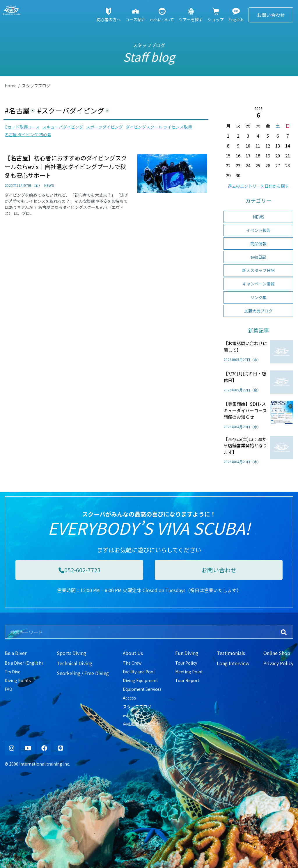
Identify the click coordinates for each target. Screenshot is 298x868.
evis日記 (258, 257)
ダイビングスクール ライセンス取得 (159, 127)
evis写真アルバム (139, 715)
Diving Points (18, 680)
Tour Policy (186, 663)
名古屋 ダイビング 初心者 (28, 134)
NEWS (259, 217)
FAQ (8, 689)
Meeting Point (189, 672)
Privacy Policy (278, 663)
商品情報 (258, 244)
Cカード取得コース (22, 127)
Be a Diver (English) (24, 663)
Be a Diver (16, 653)
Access (129, 698)
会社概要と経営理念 (141, 724)
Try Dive (13, 672)
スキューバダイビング (63, 127)
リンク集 (258, 297)
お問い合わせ (271, 15)
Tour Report (187, 680)
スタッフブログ (36, 86)
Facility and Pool (139, 672)
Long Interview (233, 663)
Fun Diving (187, 653)
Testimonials (231, 653)
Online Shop (277, 653)
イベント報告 (258, 230)
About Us (133, 653)
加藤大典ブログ (258, 311)
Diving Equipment (140, 680)
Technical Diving (74, 663)
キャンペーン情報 (259, 284)
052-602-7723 (79, 570)
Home (11, 86)
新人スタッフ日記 (258, 270)
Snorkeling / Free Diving (83, 673)
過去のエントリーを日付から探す (258, 186)
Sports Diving (71, 653)
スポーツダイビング (104, 127)
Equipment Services (142, 689)
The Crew (132, 663)
